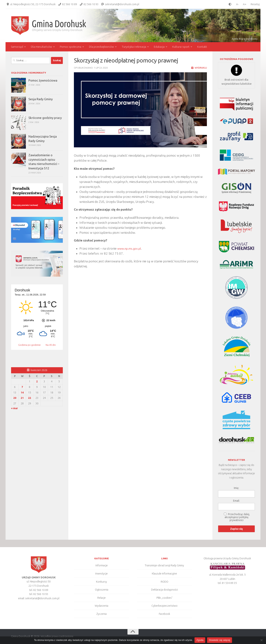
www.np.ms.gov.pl (130, 248)
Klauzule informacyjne (164, 574)
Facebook (164, 614)
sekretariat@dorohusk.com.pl (122, 4)
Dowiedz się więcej (219, 640)
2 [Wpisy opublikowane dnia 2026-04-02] (37, 381)
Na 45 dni (51, 345)
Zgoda (200, 640)
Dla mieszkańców (41, 47)
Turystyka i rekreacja (134, 47)
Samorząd (17, 47)
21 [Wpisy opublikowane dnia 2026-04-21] (22, 398)
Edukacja (159, 47)
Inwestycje (102, 574)
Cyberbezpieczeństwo (164, 606)
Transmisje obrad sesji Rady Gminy (164, 565)
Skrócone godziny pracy (45, 118)
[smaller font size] (236, 4)
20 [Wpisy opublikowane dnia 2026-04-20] (15, 398)
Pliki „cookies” (164, 598)
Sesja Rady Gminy (41, 99)
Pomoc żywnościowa (43, 80)
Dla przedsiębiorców (102, 47)
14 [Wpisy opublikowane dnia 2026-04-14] (22, 393)
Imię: (236, 488)
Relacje (102, 598)
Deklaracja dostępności (164, 590)
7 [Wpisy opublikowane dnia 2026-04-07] (22, 387)
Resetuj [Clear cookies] (255, 4)
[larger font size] (246, 4)
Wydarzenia (102, 606)
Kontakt (202, 47)
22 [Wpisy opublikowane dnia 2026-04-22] (30, 398)
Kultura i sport (181, 47)
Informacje (102, 565)
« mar (15, 408)
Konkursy (102, 582)
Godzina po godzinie (30, 345)
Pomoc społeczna (71, 47)
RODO (164, 582)
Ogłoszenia (102, 590)
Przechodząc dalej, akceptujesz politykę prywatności (237, 517)
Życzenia (102, 614)
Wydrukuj (199, 68)
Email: (236, 501)
